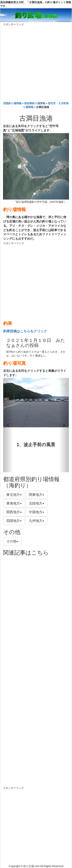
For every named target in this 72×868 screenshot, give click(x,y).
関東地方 (37, 495)
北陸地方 (37, 503)
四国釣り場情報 (12, 103)
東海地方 (14, 503)
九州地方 (37, 521)
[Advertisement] (36, 63)
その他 (12, 541)
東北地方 (14, 495)
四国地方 (14, 521)
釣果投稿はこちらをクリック (25, 331)
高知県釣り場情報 (35, 103)
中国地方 (37, 512)
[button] (8, 166)
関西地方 (14, 512)
